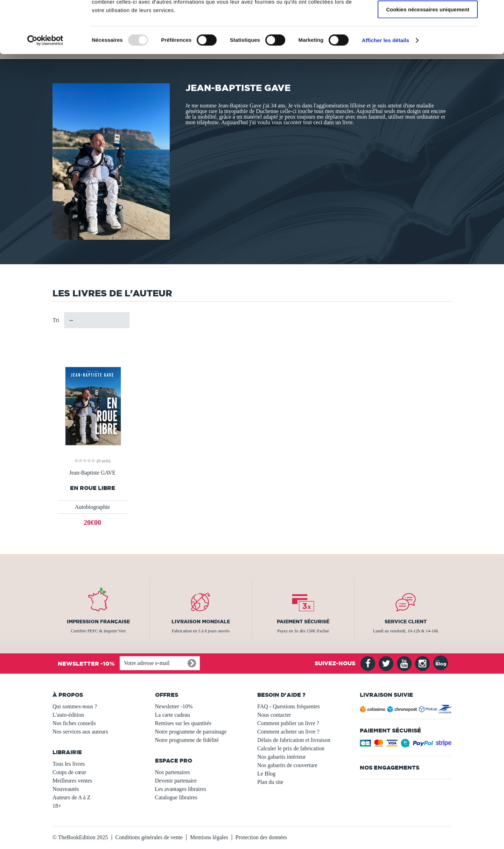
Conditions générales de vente (149, 837)
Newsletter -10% (174, 706)
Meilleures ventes (72, 781)
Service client (406, 622)
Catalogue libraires (176, 797)
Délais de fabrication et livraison (294, 740)
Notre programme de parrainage (191, 732)
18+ (57, 806)
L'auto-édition (68, 715)
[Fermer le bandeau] (493, 11)
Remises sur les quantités (183, 723)
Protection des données (261, 837)
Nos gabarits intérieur (282, 757)
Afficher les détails (386, 89)
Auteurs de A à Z (71, 797)
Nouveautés (66, 789)
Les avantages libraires (181, 789)
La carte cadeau (173, 715)
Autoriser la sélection (428, 38)
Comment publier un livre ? (288, 723)
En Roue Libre (93, 488)
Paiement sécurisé (303, 622)
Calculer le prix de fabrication (291, 748)
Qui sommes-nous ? (75, 706)
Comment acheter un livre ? (288, 732)
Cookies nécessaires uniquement (428, 58)
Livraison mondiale (201, 622)
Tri (56, 320)
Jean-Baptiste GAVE (93, 473)
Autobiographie (92, 507)
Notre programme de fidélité (187, 740)
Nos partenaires (173, 772)
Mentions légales (209, 837)
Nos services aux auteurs (80, 732)
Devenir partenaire (176, 781)
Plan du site (270, 782)
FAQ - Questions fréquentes (289, 706)
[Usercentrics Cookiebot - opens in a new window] (45, 89)
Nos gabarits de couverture (287, 765)
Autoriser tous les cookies (428, 17)
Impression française (98, 622)
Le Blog (266, 774)
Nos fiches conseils (74, 723)
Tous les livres (69, 764)
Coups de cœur (69, 772)
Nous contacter (274, 715)
